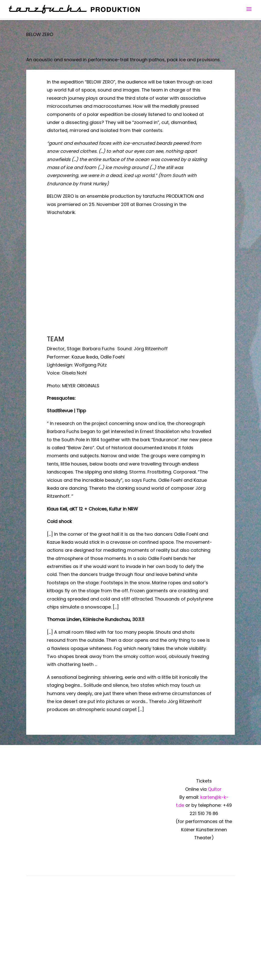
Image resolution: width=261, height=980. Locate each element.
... (223, 60)
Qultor (215, 789)
